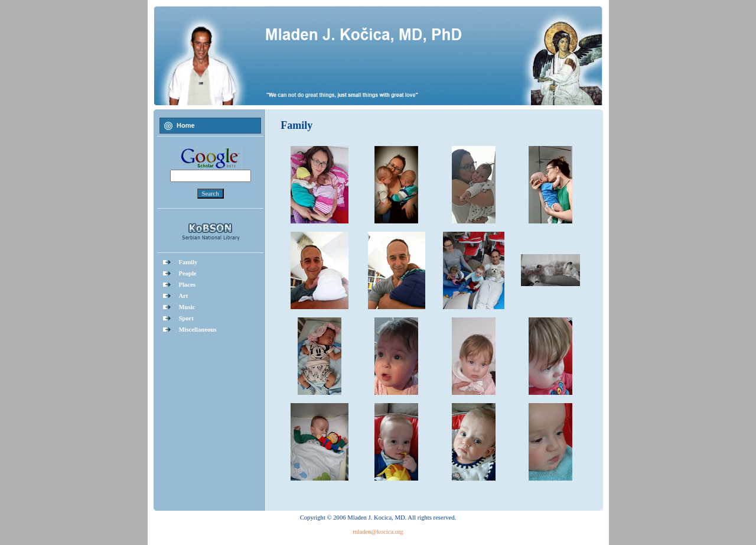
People (187, 273)
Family (188, 262)
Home (186, 125)
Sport (186, 318)
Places (187, 285)
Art (183, 296)
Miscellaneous (197, 330)
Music (187, 307)
